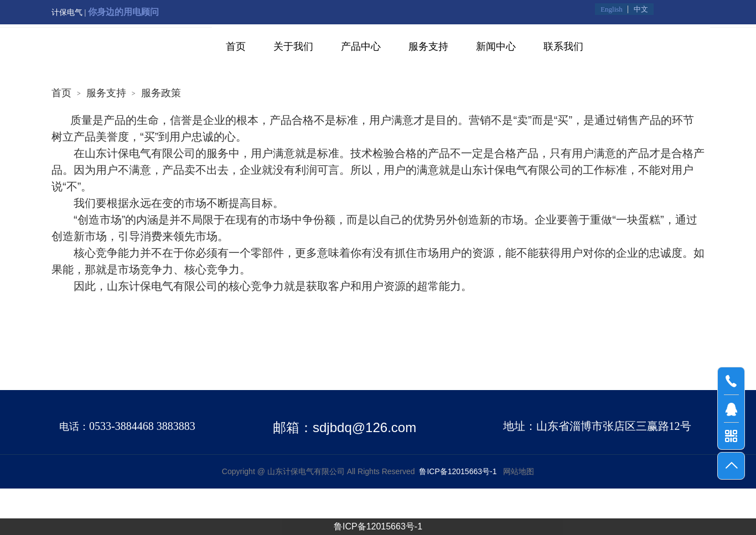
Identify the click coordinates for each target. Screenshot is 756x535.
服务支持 (428, 46)
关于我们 (293, 46)
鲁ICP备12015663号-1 (378, 526)
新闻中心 (496, 46)
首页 (236, 46)
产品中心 (361, 46)
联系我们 (563, 46)
